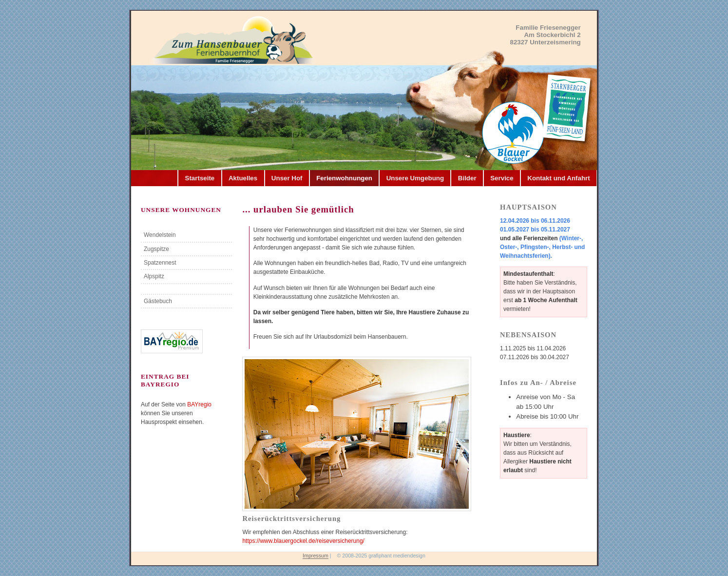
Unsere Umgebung (415, 178)
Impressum (316, 556)
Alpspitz (154, 276)
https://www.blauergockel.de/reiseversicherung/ (303, 541)
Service (502, 178)
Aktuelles (243, 178)
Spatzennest (160, 263)
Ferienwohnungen (344, 178)
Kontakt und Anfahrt (558, 178)
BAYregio (199, 404)
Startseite (200, 178)
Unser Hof (287, 178)
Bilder (467, 178)
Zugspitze (156, 249)
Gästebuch (158, 301)
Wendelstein (160, 235)
